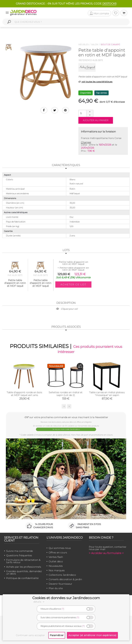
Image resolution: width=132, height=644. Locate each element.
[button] (90, 112)
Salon (95, 44)
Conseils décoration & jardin (65, 579)
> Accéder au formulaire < (106, 553)
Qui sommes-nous (60, 548)
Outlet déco (56, 561)
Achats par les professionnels (24, 567)
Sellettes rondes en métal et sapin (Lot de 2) (66, 394)
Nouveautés (56, 566)
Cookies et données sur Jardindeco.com (66, 598)
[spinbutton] (85, 113)
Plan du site (56, 588)
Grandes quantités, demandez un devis (24, 572)
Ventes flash (56, 557)
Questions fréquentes (19, 555)
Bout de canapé (110, 44)
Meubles (84, 44)
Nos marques (57, 570)
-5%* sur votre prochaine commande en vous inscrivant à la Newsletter (66, 417)
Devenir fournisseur (60, 584)
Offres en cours (58, 552)
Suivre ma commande (20, 551)
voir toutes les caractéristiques (95, 82)
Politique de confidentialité (22, 578)
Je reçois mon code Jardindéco (66, 429)
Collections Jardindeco (62, 575)
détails (39, 602)
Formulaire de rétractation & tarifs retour (23, 561)
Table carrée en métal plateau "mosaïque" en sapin (107, 394)
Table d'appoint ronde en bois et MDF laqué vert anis (24, 394)
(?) (63, 609)
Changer (86, 142)
